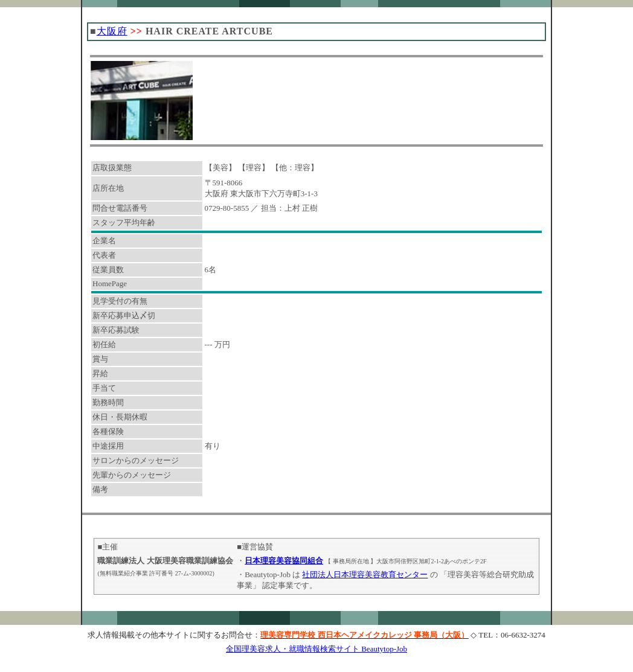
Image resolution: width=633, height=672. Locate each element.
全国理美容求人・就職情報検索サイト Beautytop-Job (316, 649)
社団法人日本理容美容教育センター (365, 574)
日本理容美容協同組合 (284, 561)
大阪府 (112, 31)
